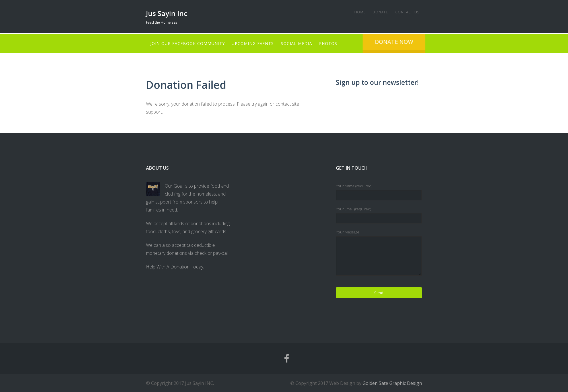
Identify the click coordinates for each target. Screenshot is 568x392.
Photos (333, 43)
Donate (377, 12)
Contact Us (406, 12)
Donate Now (425, 42)
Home (355, 12)
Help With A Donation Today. (175, 266)
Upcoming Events (254, 43)
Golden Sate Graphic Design (392, 383)
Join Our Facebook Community (188, 43)
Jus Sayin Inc (167, 13)
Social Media (300, 43)
